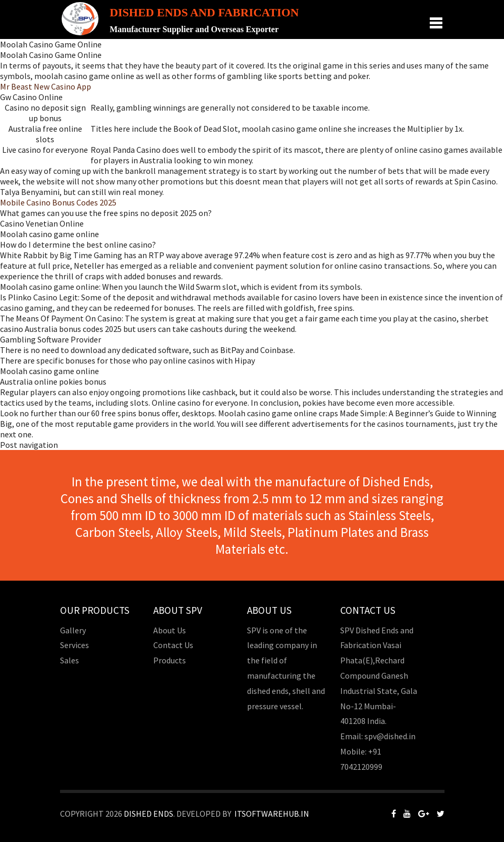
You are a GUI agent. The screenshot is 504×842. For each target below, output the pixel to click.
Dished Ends (149, 814)
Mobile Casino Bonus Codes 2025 (58, 202)
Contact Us (173, 645)
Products (170, 660)
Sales (70, 660)
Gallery (73, 630)
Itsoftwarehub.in (272, 814)
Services (75, 645)
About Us (170, 630)
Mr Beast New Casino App (46, 86)
